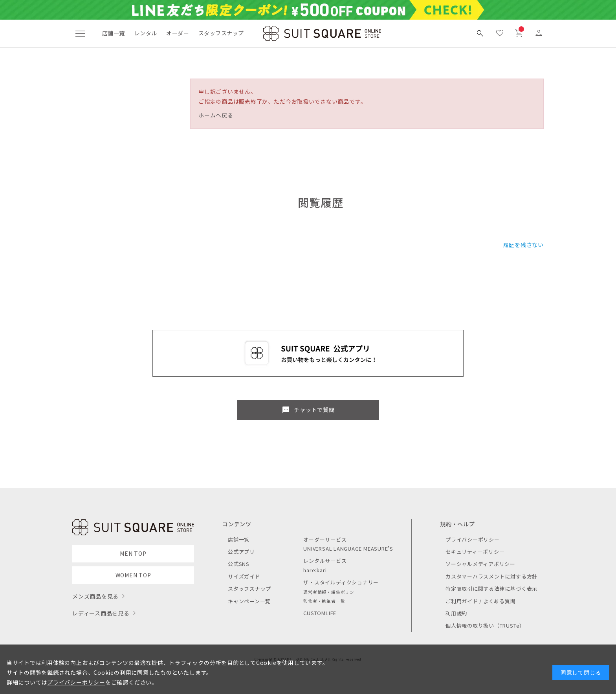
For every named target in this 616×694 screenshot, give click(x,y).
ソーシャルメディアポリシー (480, 564)
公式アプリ (241, 552)
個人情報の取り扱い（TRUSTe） (485, 625)
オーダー (178, 33)
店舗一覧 (114, 33)
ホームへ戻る (216, 115)
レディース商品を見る (101, 613)
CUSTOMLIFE (320, 613)
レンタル (146, 33)
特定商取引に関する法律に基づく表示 (491, 589)
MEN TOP (133, 553)
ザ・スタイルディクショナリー (341, 582)
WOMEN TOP (133, 575)
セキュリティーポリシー (475, 552)
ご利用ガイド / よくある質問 (481, 601)
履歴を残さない (523, 245)
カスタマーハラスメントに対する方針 (491, 576)
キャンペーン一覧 (249, 601)
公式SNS (239, 564)
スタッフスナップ (221, 33)
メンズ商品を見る (95, 596)
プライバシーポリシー (473, 539)
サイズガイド (244, 576)
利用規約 (456, 613)
